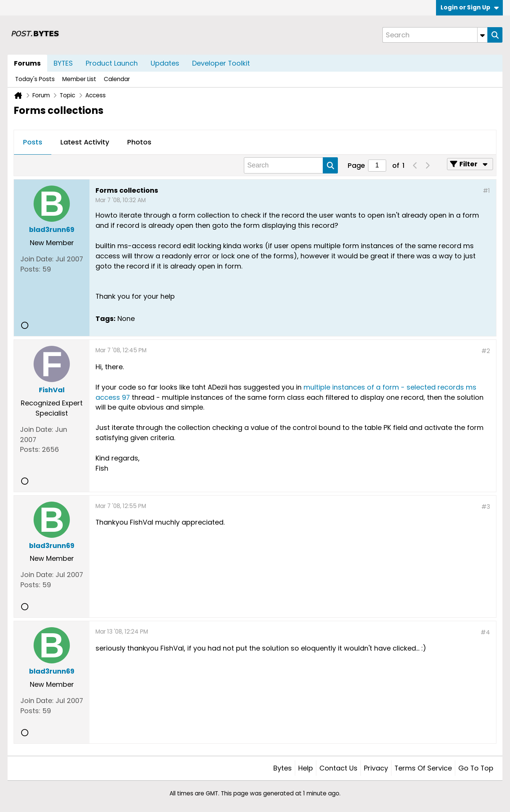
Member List (79, 79)
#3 (486, 507)
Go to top (476, 768)
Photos (139, 142)
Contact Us (338, 768)
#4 (485, 632)
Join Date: (37, 259)
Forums (27, 63)
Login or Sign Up (470, 7)
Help (306, 768)
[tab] (33, 143)
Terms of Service (423, 768)
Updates (165, 63)
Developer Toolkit (221, 63)
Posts (33, 142)
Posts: (30, 269)
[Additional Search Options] (482, 35)
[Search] (435, 35)
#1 (486, 191)
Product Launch (112, 63)
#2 (486, 351)
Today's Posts (35, 79)
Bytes (283, 768)
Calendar (117, 79)
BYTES (63, 63)
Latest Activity (85, 142)
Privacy (376, 768)
